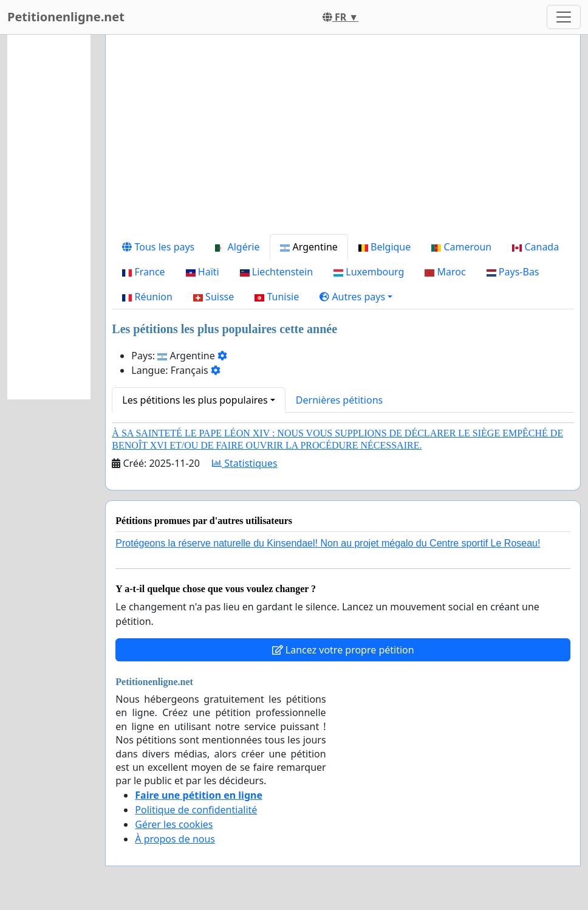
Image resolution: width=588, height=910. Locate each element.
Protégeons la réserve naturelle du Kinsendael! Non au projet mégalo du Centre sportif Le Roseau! (328, 543)
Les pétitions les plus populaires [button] (195, 400)
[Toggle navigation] (564, 17)
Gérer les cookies (174, 824)
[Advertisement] (343, 139)
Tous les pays (158, 247)
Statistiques (245, 463)
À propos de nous (175, 839)
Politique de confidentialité (196, 810)
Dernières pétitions (339, 400)
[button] (356, 297)
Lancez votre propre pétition (343, 650)
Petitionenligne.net (66, 17)
